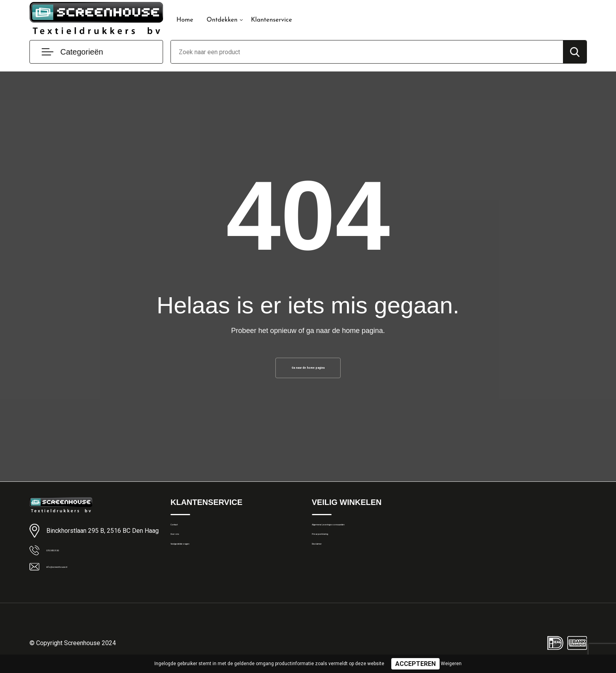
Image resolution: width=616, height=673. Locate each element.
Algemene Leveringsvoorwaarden (355, 534)
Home (185, 20)
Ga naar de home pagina (308, 370)
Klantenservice (272, 20)
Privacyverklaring (333, 551)
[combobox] (367, 52)
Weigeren (451, 664)
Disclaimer (325, 568)
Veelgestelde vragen (197, 568)
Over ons (182, 551)
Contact (181, 534)
